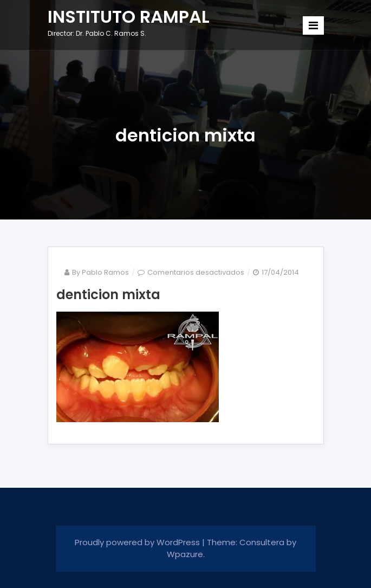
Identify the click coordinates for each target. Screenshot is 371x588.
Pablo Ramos (105, 272)
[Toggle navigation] (313, 25)
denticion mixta (108, 295)
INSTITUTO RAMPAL (129, 17)
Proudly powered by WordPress (138, 542)
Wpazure (185, 554)
